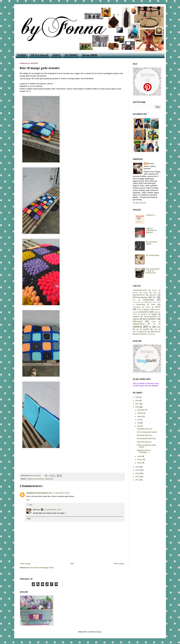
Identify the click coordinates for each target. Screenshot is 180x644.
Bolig (155, 293)
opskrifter (146, 329)
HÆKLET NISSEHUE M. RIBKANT (151, 231)
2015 (137, 467)
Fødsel (158, 302)
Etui (134, 300)
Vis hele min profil (139, 203)
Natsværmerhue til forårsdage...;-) (144, 451)
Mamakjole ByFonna (144, 435)
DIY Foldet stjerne (153, 255)
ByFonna (36, 510)
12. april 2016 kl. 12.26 (52, 510)
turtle (134, 332)
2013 (137, 473)
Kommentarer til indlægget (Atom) (42, 568)
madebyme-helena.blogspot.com (39, 493)
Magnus (147, 309)
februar (140, 460)
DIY (154, 297)
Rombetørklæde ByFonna (146, 439)
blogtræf (136, 319)
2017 (137, 404)
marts (140, 456)
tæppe (142, 332)
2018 (137, 401)
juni (139, 420)
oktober (140, 413)
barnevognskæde (151, 317)
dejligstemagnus (139, 324)
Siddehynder (49, 479)
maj (139, 423)
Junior (158, 307)
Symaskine (144, 312)
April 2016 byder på (144, 442)
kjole (159, 327)
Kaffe (139, 309)
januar (140, 463)
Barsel (146, 293)
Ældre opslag (119, 564)
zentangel (149, 334)
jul (150, 327)
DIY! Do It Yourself (39, 55)
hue (154, 324)
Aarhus (154, 290)
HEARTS (56, 55)
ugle (149, 332)
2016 (137, 407)
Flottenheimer (137, 302)
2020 (137, 397)
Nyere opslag (25, 564)
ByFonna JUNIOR (90, 55)
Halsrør (148, 307)
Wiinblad (144, 314)
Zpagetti (154, 314)
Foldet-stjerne (148, 302)
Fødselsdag (141, 304)
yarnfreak (139, 334)
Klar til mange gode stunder (147, 432)
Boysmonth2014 (139, 295)
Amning (135, 293)
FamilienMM (148, 300)
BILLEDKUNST (71, 55)
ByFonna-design (140, 297)
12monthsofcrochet (140, 290)
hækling (137, 327)
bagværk (136, 317)
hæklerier (30, 479)
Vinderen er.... (151, 215)
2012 (137, 477)
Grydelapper (137, 307)
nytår (137, 329)
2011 (137, 480)
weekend (157, 332)
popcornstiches (39, 479)
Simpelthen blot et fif (144, 429)
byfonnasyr (138, 321)
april (139, 426)
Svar (28, 500)
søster (156, 329)
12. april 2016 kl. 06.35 (61, 493)
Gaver (153, 304)
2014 (137, 470)
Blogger (99, 632)
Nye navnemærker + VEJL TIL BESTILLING (153, 271)
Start (72, 564)
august (140, 416)
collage (154, 322)
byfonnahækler (150, 319)
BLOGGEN (22, 55)
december (141, 410)
